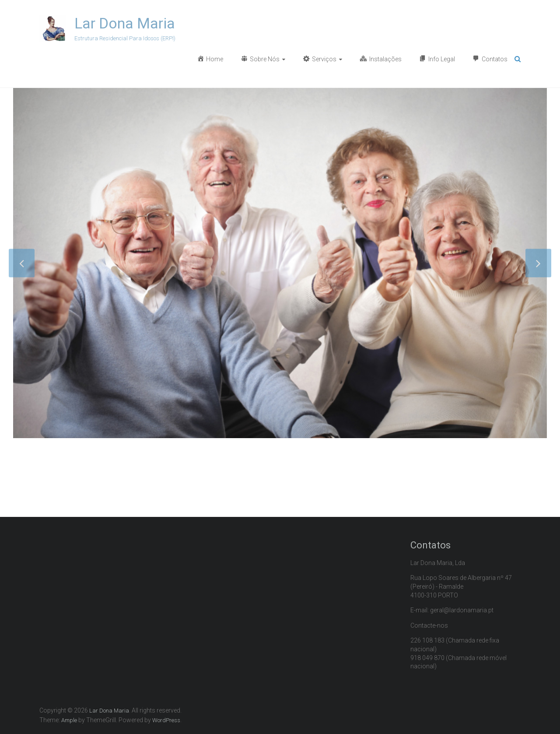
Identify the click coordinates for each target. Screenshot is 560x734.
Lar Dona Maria (125, 23)
